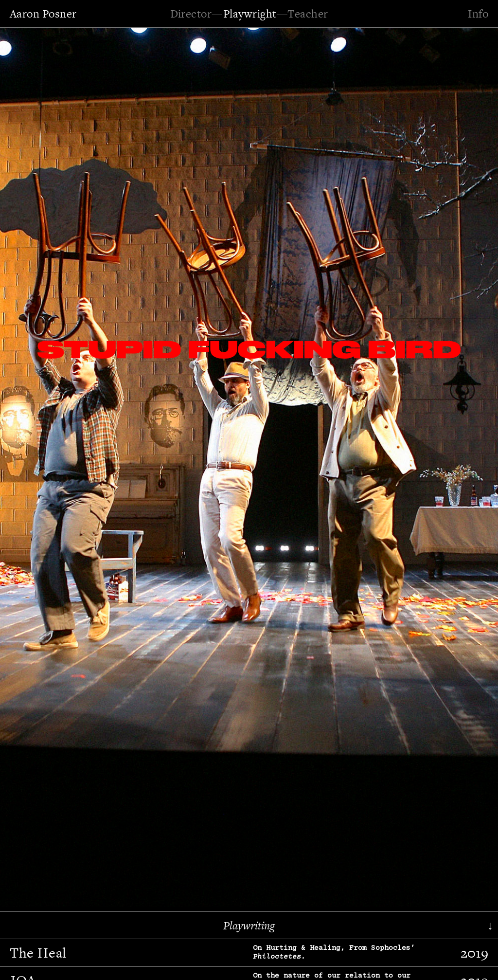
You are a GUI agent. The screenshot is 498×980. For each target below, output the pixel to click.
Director (191, 14)
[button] (36, 465)
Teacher (308, 14)
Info (478, 14)
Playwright (250, 14)
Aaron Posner (43, 14)
